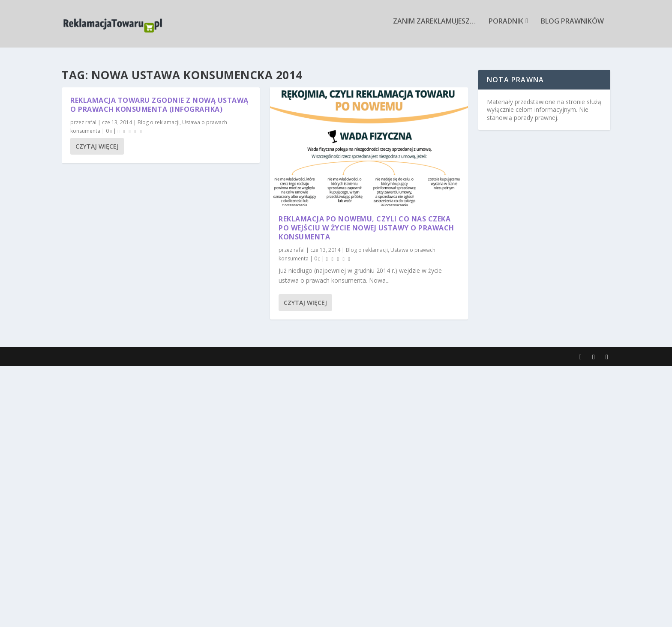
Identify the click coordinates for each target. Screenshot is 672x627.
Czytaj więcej (97, 146)
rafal (91, 123)
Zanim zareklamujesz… (434, 27)
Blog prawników (572, 27)
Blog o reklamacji (159, 123)
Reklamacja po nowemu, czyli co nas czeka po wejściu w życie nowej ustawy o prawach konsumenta (366, 228)
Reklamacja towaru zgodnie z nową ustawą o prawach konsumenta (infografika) (159, 105)
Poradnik (506, 27)
